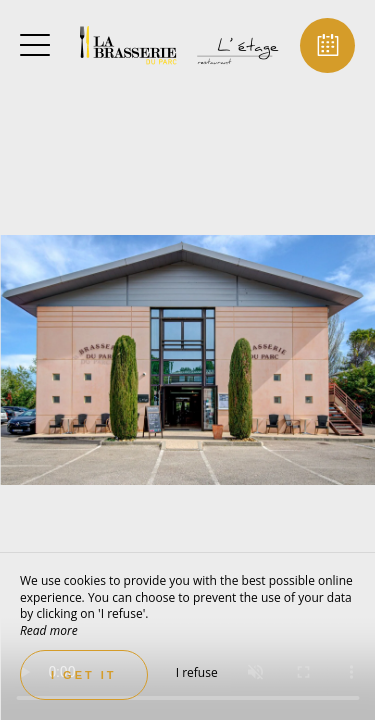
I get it (84, 675)
